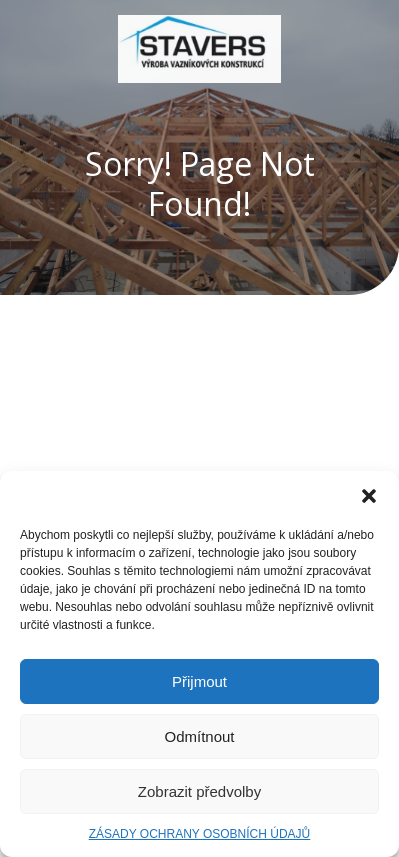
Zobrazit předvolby (199, 791)
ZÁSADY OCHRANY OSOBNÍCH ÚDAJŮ (200, 834)
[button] (369, 496)
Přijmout (199, 681)
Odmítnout (199, 736)
